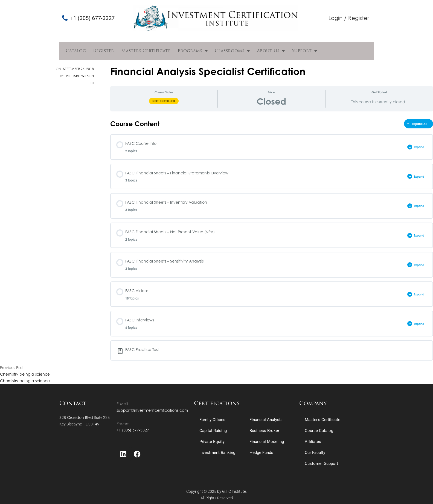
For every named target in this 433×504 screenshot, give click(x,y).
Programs (193, 51)
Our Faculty (315, 453)
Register (104, 51)
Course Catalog (319, 431)
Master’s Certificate (146, 51)
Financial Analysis (266, 420)
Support (304, 51)
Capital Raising (213, 431)
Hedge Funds (261, 453)
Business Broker (264, 431)
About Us (271, 51)
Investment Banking (217, 453)
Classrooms (232, 51)
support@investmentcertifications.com (152, 410)
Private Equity (212, 442)
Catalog (76, 51)
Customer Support (321, 463)
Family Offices (212, 420)
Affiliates (313, 442)
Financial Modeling (267, 442)
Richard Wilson (80, 76)
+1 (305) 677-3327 (133, 430)
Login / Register (349, 18)
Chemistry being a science (25, 374)
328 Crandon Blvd (76, 417)
